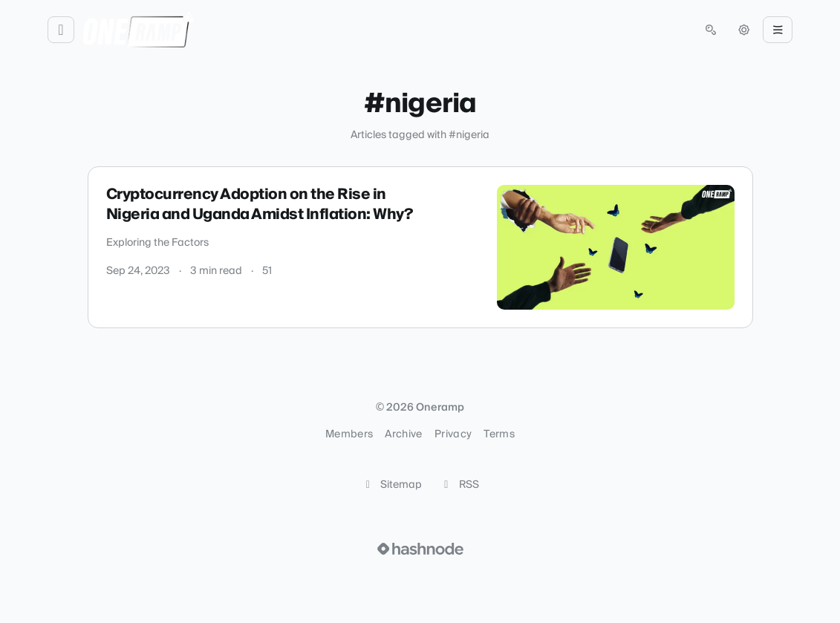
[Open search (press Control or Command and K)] (711, 30)
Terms (499, 434)
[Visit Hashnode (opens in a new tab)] (420, 549)
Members (349, 434)
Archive (403, 434)
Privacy (453, 434)
